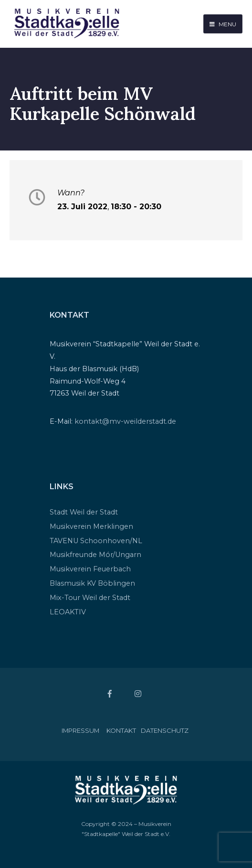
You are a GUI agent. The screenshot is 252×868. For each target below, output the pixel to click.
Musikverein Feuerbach (90, 569)
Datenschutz (165, 730)
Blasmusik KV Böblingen (92, 583)
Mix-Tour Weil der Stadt (90, 598)
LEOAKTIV (68, 612)
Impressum (80, 730)
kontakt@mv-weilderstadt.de (125, 421)
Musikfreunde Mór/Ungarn (95, 555)
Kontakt (121, 730)
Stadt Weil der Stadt (84, 512)
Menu (223, 24)
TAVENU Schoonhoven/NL (96, 541)
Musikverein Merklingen (91, 526)
